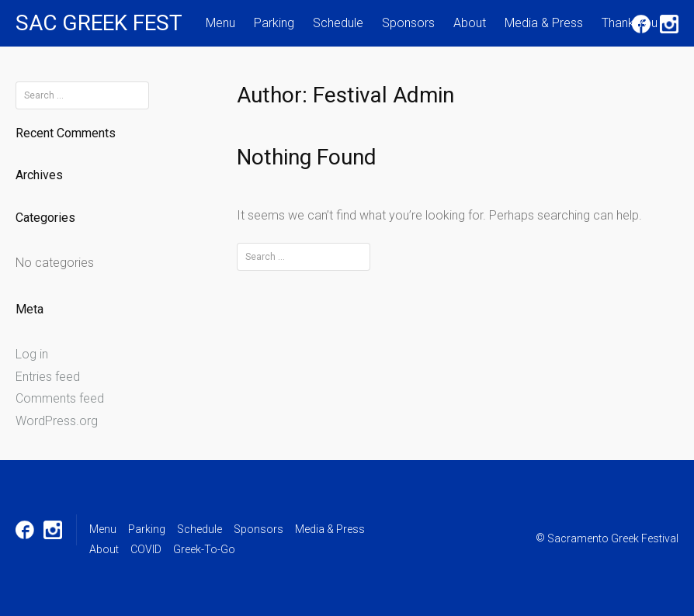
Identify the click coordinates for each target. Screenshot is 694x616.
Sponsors (408, 23)
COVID (146, 549)
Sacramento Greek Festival (613, 538)
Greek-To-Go (204, 549)
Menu (220, 23)
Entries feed (48, 377)
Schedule (338, 23)
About (470, 23)
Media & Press (544, 23)
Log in (32, 354)
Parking (274, 23)
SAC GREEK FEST (99, 23)
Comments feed (60, 398)
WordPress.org (57, 421)
